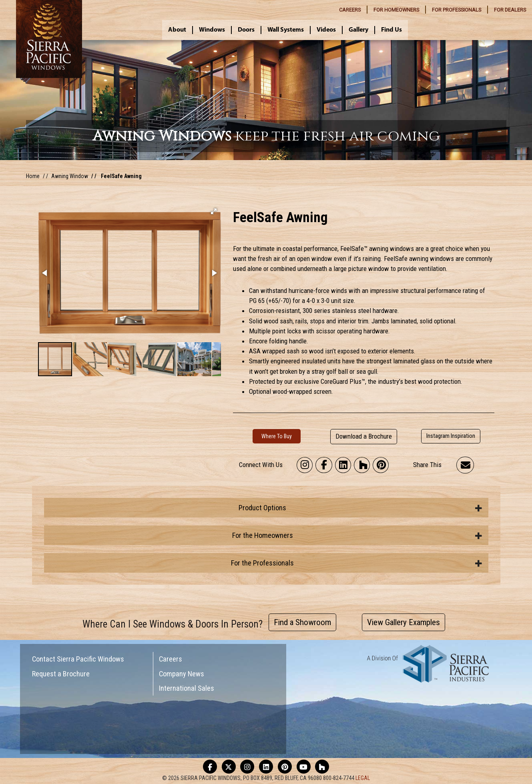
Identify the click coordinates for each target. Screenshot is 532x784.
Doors (246, 30)
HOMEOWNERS (396, 10)
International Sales (187, 688)
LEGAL (363, 778)
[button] (214, 211)
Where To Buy (277, 436)
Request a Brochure (61, 674)
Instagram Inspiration (451, 436)
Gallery (358, 30)
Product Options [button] (360, 508)
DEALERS (510, 10)
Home (33, 176)
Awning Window (70, 176)
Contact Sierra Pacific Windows (78, 659)
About (177, 30)
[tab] (266, 508)
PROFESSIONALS (457, 10)
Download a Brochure (364, 436)
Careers (171, 659)
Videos (326, 30)
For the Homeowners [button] (357, 535)
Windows (212, 30)
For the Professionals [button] (357, 563)
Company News (182, 674)
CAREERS (350, 10)
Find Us (391, 30)
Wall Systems (286, 30)
